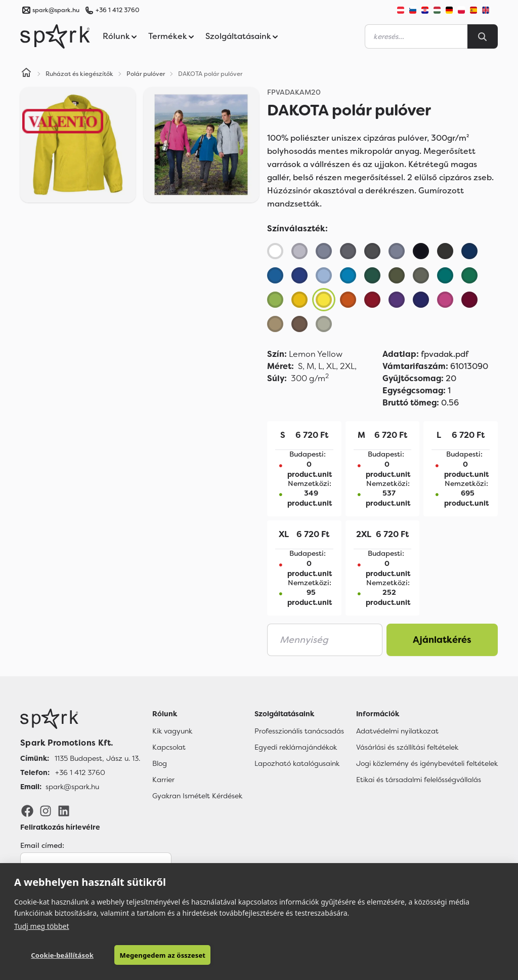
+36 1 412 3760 (117, 10)
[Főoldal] (80, 719)
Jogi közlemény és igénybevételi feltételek (427, 763)
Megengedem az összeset (162, 955)
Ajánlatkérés (442, 640)
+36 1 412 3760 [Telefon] (80, 772)
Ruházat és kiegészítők (79, 74)
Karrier (163, 780)
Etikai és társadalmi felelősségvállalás (419, 780)
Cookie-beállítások (62, 955)
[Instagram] (46, 810)
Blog (160, 763)
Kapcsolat (169, 747)
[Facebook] (27, 810)
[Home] (26, 74)
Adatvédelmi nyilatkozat (397, 731)
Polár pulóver (146, 74)
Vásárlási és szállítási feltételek (407, 747)
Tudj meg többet (42, 926)
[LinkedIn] (64, 810)
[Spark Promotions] (55, 36)
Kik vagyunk (172, 731)
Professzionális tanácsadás (299, 731)
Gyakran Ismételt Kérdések (197, 796)
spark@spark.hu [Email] (72, 787)
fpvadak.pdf (425, 354)
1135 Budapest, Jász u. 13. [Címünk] (97, 758)
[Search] (483, 36)
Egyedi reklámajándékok (296, 747)
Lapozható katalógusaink (297, 763)
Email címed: (42, 845)
